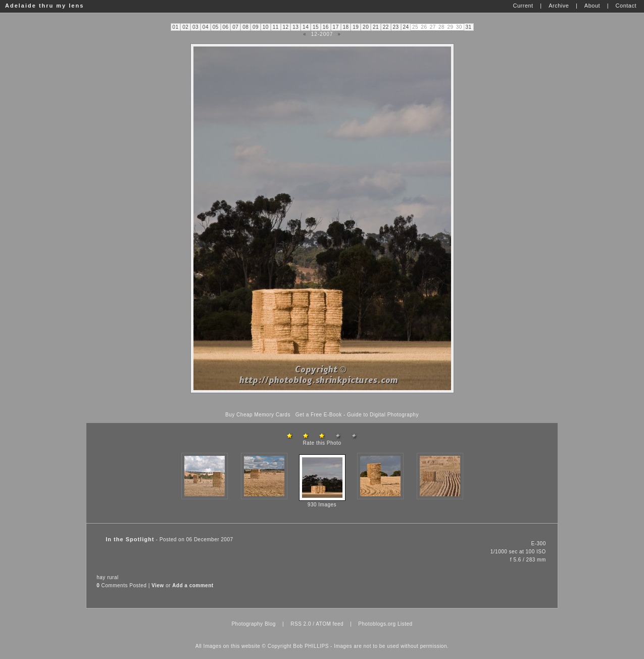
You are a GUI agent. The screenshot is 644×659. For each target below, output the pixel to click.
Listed (405, 624)
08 (245, 27)
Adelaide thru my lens (44, 6)
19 (356, 27)
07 (235, 27)
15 (316, 27)
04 (206, 27)
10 (266, 27)
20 (366, 27)
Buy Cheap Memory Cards (258, 415)
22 (386, 27)
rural (113, 577)
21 (376, 27)
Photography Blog (254, 624)
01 (175, 27)
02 (185, 27)
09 (256, 27)
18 (345, 27)
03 (195, 27)
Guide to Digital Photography (383, 415)
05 (216, 27)
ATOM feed (330, 624)
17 (336, 27)
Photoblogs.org (377, 624)
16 (326, 27)
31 (468, 27)
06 (225, 27)
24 (406, 27)
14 (306, 27)
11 (276, 27)
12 (285, 27)
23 (396, 27)
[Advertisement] (322, 403)
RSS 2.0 (301, 624)
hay (101, 577)
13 (295, 27)
